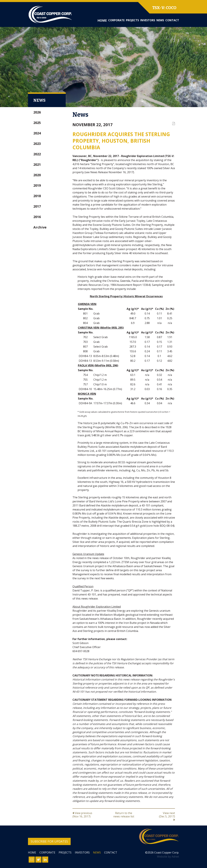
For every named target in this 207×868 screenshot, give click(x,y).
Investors (148, 20)
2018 (37, 196)
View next (158, 816)
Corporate (116, 20)
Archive (40, 227)
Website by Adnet (168, 857)
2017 (37, 206)
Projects (132, 20)
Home (102, 20)
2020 (37, 175)
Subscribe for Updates (49, 841)
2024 (37, 133)
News (160, 20)
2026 (37, 112)
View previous (90, 815)
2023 (37, 144)
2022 (37, 154)
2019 (37, 185)
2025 (37, 123)
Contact (172, 20)
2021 (37, 165)
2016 (37, 217)
